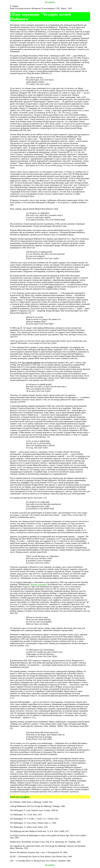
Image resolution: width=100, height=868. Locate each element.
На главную (50, 2)
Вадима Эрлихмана (39, 584)
